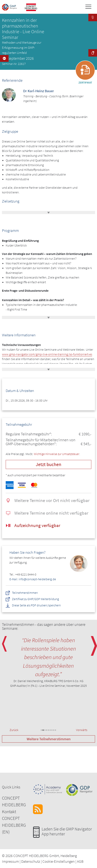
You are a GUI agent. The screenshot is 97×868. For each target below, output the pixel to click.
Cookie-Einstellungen (59, 861)
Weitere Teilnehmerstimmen (49, 739)
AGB (80, 861)
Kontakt (9, 811)
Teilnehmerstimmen (25, 593)
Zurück (14, 730)
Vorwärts (82, 730)
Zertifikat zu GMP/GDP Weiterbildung (36, 599)
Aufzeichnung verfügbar (37, 525)
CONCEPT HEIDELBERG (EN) (14, 825)
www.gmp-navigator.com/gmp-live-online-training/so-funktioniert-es (47, 354)
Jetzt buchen (48, 464)
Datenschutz (31, 861)
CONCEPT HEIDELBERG (14, 801)
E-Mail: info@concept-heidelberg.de (33, 579)
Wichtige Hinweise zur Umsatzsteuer (57, 454)
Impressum (10, 861)
